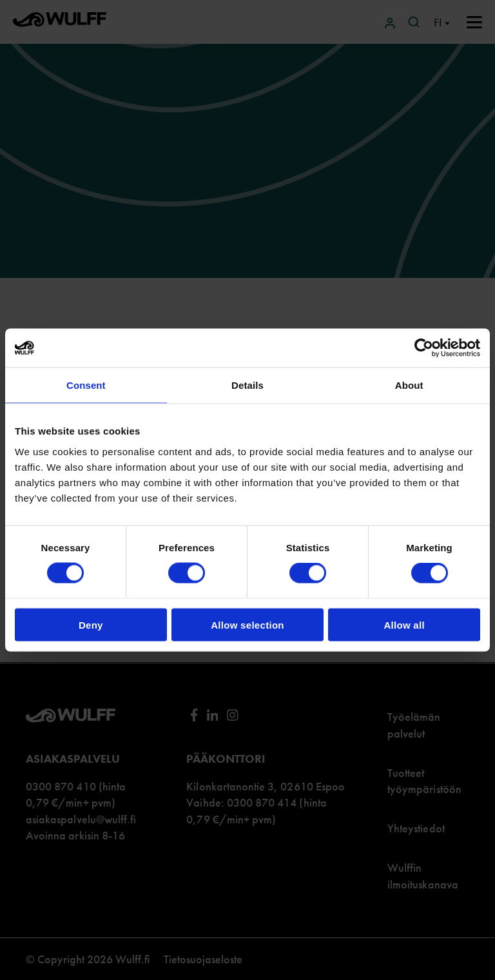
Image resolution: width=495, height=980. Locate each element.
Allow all (404, 624)
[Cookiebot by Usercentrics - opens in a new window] (424, 348)
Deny (91, 624)
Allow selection (247, 624)
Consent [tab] (86, 385)
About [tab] (409, 385)
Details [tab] (247, 385)
